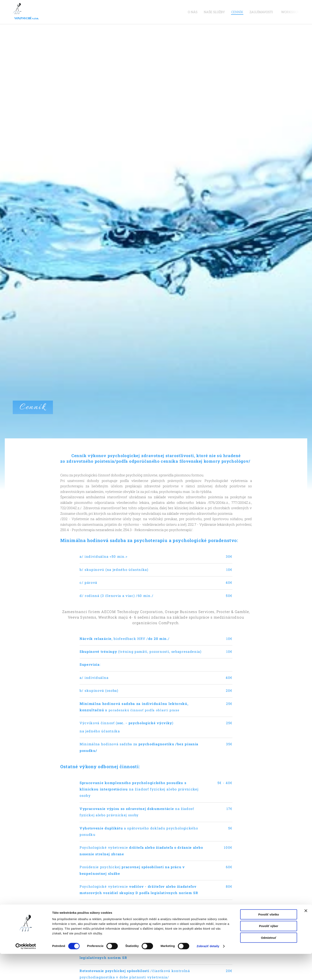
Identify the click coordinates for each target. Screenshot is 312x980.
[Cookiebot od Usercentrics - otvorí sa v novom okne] (26, 972)
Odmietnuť (269, 964)
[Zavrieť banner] (306, 937)
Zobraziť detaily (208, 972)
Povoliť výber (269, 952)
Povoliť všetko (269, 940)
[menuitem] (203, 12)
